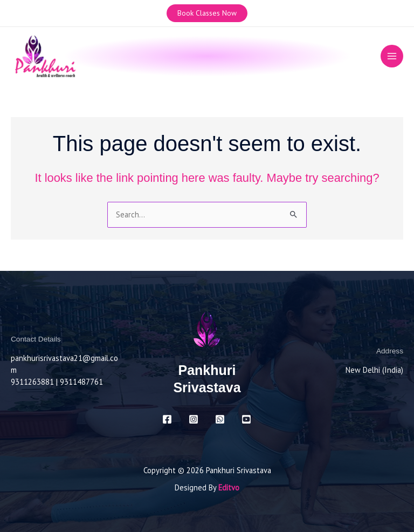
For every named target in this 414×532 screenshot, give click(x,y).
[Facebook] (167, 419)
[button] (207, 13)
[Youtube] (246, 419)
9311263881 (32, 382)
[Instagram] (194, 419)
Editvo (229, 487)
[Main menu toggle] (392, 56)
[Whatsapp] (220, 419)
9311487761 (81, 382)
